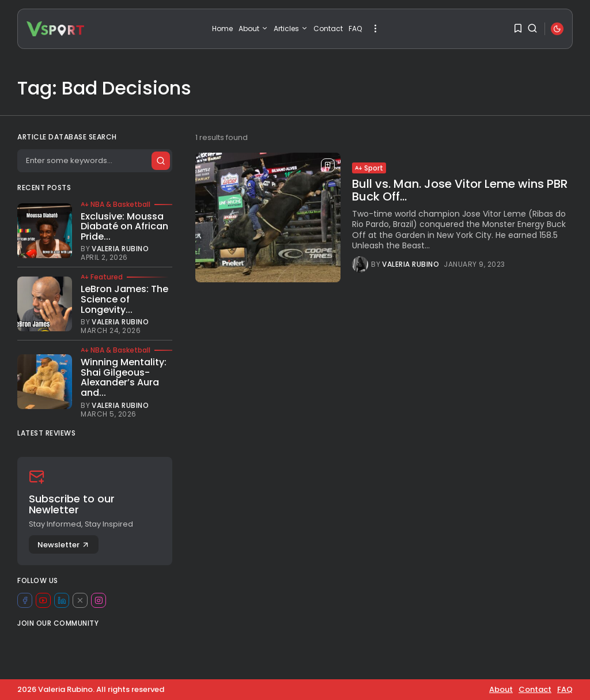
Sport (369, 168)
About (253, 29)
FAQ (355, 29)
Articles (291, 29)
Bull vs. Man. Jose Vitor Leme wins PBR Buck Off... (460, 190)
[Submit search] (160, 161)
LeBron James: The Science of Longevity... (124, 299)
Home (222, 29)
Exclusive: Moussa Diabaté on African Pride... (124, 226)
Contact (328, 29)
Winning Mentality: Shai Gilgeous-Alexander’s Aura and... (124, 377)
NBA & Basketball (116, 205)
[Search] (94, 161)
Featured (102, 277)
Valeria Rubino (411, 264)
